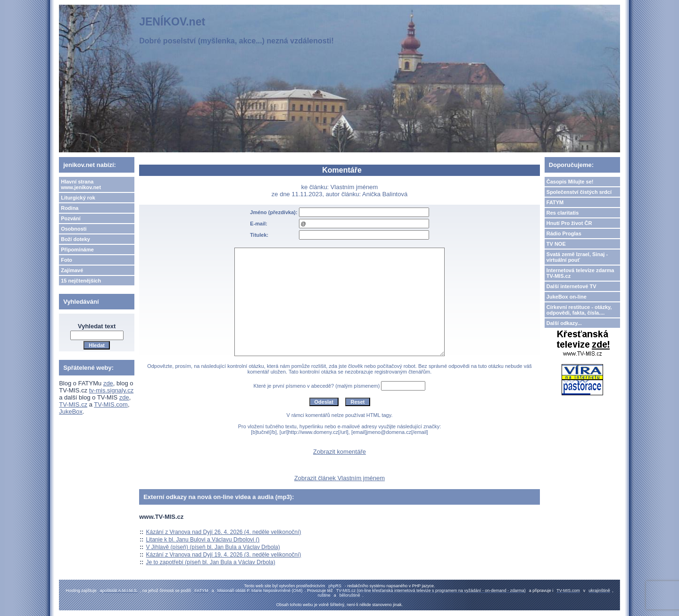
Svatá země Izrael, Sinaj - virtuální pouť (577, 257)
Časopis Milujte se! (570, 182)
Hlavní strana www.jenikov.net (81, 184)
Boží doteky (75, 239)
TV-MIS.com (111, 404)
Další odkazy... (564, 323)
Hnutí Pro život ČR (569, 223)
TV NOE (556, 244)
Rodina (70, 208)
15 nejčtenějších (81, 281)
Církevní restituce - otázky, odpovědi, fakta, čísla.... (579, 310)
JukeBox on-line (567, 297)
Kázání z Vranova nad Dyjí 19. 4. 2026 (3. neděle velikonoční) (224, 555)
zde (108, 383)
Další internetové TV (571, 286)
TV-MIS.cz (73, 404)
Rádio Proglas (564, 233)
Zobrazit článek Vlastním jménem (339, 478)
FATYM (555, 202)
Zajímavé (72, 270)
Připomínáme (77, 250)
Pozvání (71, 218)
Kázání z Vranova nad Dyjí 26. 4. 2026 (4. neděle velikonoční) (224, 532)
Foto (66, 260)
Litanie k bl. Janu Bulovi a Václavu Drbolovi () (203, 540)
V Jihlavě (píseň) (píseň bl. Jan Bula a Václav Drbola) (213, 547)
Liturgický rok (78, 198)
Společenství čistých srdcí (579, 192)
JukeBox (71, 412)
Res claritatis (563, 213)
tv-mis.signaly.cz (111, 390)
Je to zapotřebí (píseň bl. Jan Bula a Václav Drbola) (211, 562)
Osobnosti (74, 229)
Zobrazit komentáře (339, 452)
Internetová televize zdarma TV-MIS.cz (580, 273)
